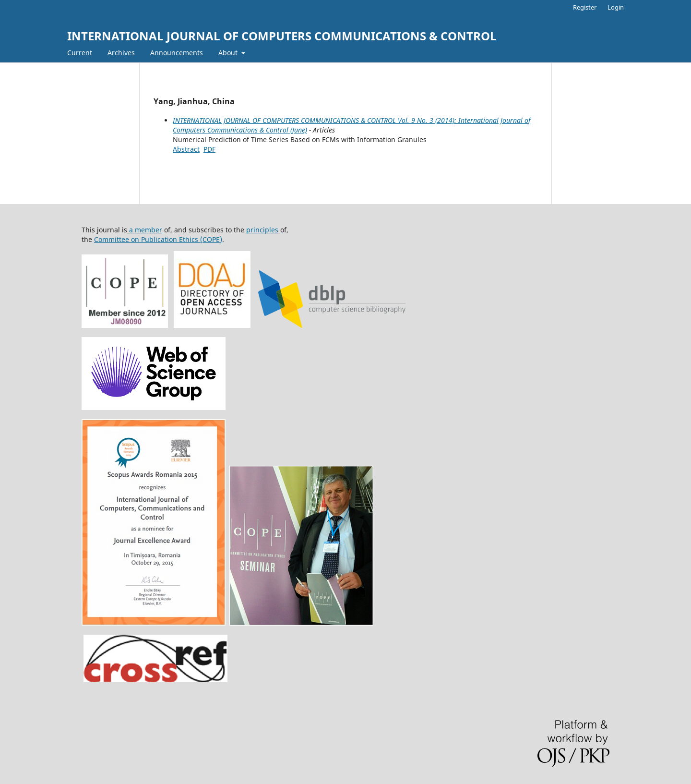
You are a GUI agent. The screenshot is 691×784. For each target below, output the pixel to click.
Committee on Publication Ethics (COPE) (158, 239)
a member (145, 230)
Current (80, 53)
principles (262, 230)
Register (585, 7)
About (229, 53)
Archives (121, 53)
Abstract (186, 149)
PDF (209, 149)
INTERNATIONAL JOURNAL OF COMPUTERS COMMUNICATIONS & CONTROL (282, 36)
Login (616, 7)
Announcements (177, 53)
